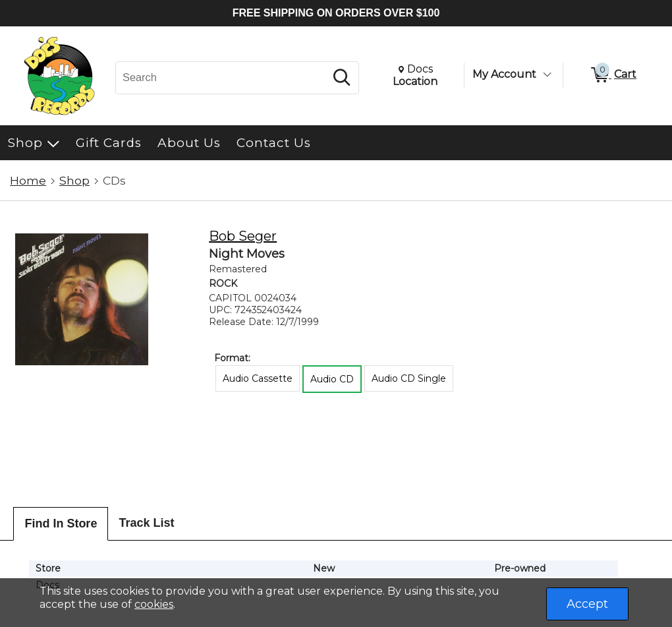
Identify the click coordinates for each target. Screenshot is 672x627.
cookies (154, 604)
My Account (504, 74)
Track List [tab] (146, 523)
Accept (587, 604)
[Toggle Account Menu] (547, 75)
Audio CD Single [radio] (409, 378)
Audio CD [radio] (332, 379)
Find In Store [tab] (61, 523)
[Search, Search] (222, 78)
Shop (74, 180)
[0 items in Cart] (613, 75)
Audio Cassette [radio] (258, 378)
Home (28, 180)
